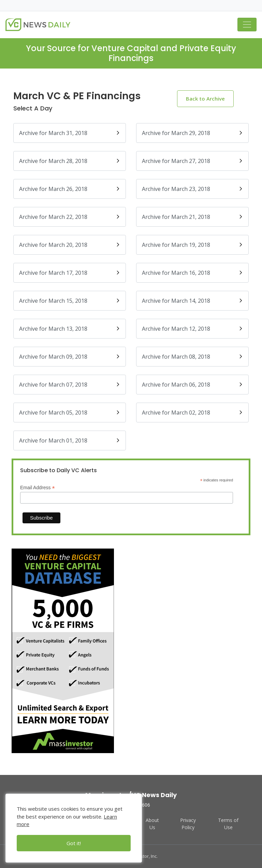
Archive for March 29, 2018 (192, 133)
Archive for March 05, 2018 (70, 413)
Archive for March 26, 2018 (70, 189)
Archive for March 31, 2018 (70, 133)
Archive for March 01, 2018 (70, 440)
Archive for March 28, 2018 (70, 161)
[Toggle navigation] (247, 25)
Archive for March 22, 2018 (70, 217)
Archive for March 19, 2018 (192, 245)
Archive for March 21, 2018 (192, 217)
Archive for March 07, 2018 (70, 385)
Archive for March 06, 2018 (192, 385)
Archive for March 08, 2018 (192, 357)
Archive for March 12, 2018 (192, 329)
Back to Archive (205, 99)
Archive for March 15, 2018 (70, 301)
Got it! (74, 843)
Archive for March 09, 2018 (70, 357)
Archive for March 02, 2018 (192, 413)
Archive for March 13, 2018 (70, 329)
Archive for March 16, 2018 (192, 273)
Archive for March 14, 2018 (192, 301)
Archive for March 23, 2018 (192, 189)
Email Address (38, 488)
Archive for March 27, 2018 (192, 161)
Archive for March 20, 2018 (70, 245)
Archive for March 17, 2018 (70, 273)
